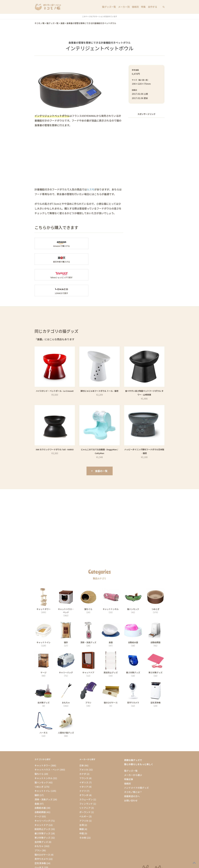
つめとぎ (39, 755)
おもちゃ (39, 815)
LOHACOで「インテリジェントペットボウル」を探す (102, 259)
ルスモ (91, 189)
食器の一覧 (101, 439)
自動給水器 (40, 776)
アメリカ (84, 738)
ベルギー (84, 785)
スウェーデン (86, 768)
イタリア (84, 755)
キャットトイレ (42, 759)
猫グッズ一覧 (110, 7)
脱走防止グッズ (42, 798)
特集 (144, 7)
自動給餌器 (40, 781)
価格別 (136, 7)
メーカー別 (125, 7)
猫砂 (37, 764)
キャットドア (41, 793)
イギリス (84, 751)
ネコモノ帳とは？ (133, 761)
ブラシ (38, 819)
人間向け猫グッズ (44, 840)
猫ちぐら (39, 742)
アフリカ (84, 789)
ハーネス (39, 836)
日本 (82, 734)
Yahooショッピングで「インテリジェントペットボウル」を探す (56, 259)
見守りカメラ (41, 827)
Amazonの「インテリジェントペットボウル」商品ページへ (56, 243)
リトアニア (85, 776)
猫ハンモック (41, 751)
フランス (84, 747)
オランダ (84, 764)
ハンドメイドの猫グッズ (136, 756)
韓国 (82, 798)
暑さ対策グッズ (42, 802)
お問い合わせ (131, 769)
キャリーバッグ (42, 789)
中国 (82, 802)
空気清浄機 (40, 832)
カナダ (83, 742)
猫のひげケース (42, 823)
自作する (153, 7)
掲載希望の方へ (132, 765)
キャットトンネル (43, 747)
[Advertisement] (146, 162)
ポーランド (85, 781)
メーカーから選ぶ (133, 743)
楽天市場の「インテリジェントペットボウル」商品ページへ (102, 243)
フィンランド (86, 772)
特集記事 (129, 748)
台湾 (82, 793)
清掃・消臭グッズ (44, 768)
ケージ (38, 785)
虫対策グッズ (41, 810)
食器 (37, 772)
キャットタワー (42, 734)
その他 (83, 806)
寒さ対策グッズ (42, 806)
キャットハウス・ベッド (47, 738)
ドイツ (83, 759)
